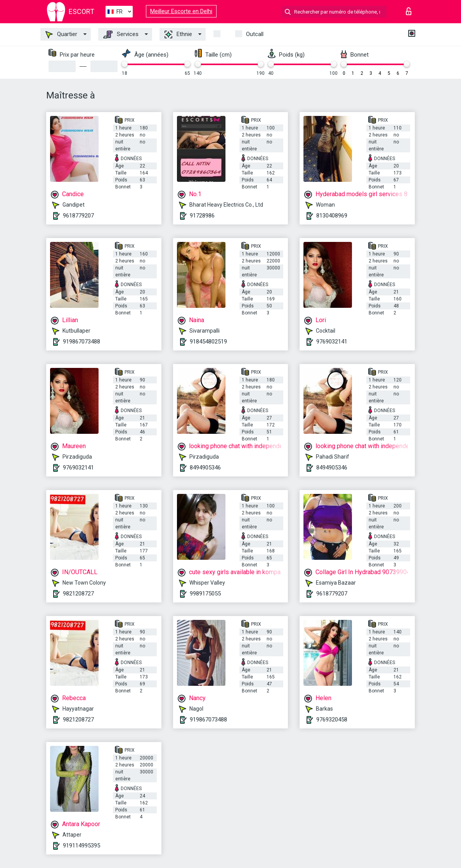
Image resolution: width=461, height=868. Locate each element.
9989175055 (205, 594)
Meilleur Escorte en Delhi (181, 11)
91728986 (202, 216)
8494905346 (205, 468)
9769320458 (332, 720)
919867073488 (81, 342)
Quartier (61, 35)
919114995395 (81, 846)
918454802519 (208, 342)
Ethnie (178, 35)
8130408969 (332, 216)
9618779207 (78, 216)
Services (121, 35)
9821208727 (78, 594)
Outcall (255, 34)
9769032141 (332, 342)
